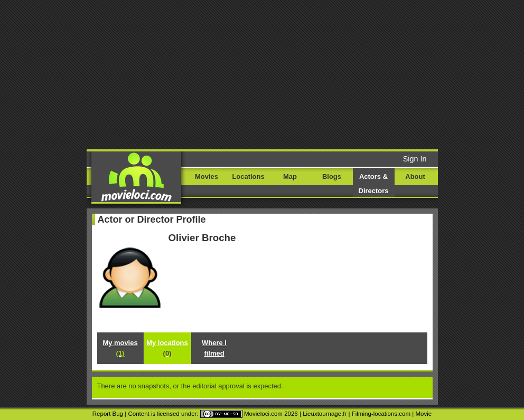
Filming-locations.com (381, 414)
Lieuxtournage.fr (325, 414)
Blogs (332, 176)
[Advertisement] (276, 74)
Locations (248, 176)
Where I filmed (214, 348)
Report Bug (108, 414)
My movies (120, 348)
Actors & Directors (374, 184)
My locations (167, 348)
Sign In (415, 159)
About (415, 176)
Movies (207, 176)
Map (290, 176)
